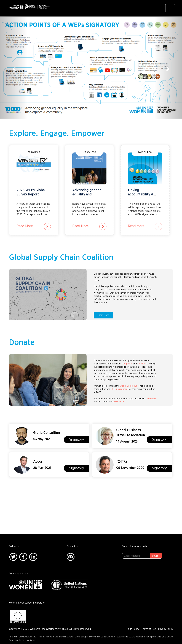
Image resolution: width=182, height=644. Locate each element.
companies (127, 364)
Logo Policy (133, 629)
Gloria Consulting (47, 433)
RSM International (119, 389)
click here (152, 399)
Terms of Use (149, 629)
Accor (38, 462)
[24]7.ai (122, 462)
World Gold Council (130, 386)
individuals (143, 364)
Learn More (103, 315)
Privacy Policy (166, 629)
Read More (25, 226)
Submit (156, 556)
